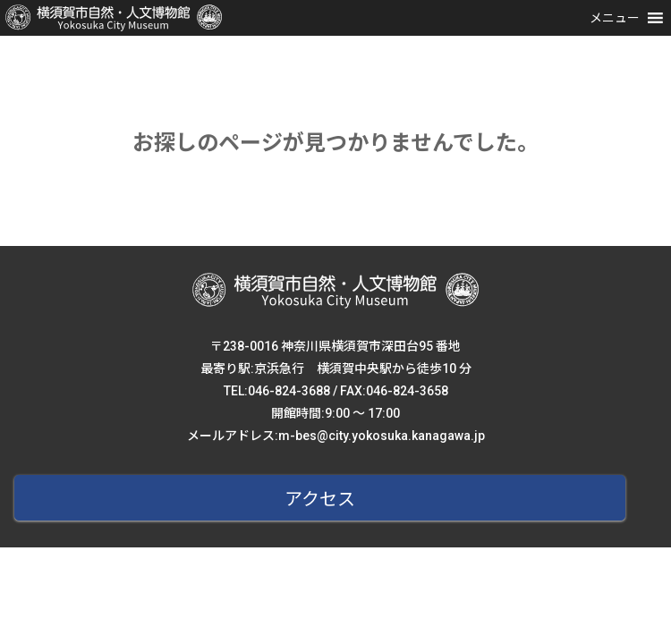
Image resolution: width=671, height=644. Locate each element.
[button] (615, 18)
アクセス (320, 499)
